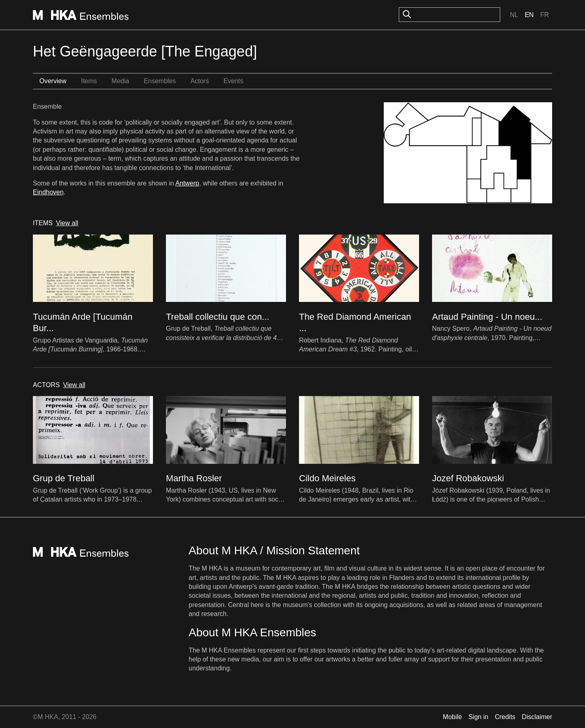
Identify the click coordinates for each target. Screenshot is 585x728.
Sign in (479, 717)
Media (120, 81)
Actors (200, 81)
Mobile (453, 717)
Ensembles (160, 81)
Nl (514, 15)
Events (233, 81)
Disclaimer (537, 717)
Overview (53, 81)
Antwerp (187, 183)
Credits (505, 717)
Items (89, 81)
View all (67, 223)
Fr (545, 15)
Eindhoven (48, 192)
